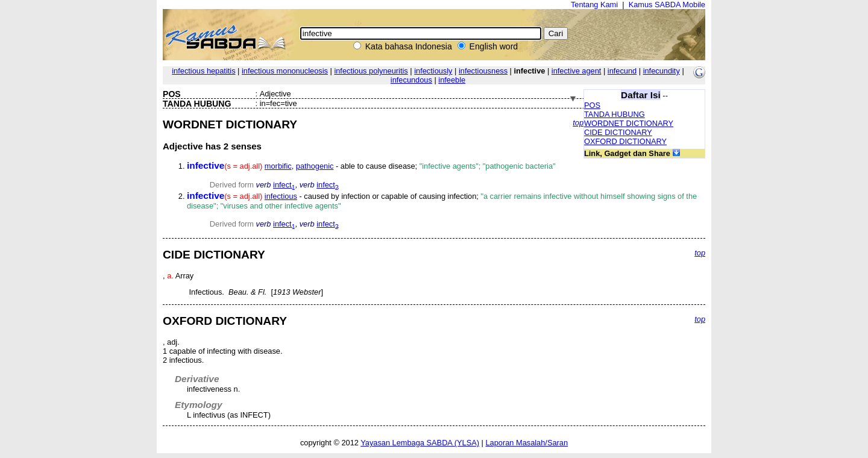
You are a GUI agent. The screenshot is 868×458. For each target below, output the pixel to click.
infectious (281, 196)
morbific (278, 166)
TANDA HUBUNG (615, 114)
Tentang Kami (594, 5)
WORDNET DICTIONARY (629, 123)
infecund (622, 71)
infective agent (577, 71)
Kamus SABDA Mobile (667, 5)
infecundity (662, 71)
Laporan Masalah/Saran (527, 443)
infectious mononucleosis (285, 71)
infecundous (411, 80)
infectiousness (483, 71)
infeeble (452, 80)
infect (284, 185)
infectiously (433, 71)
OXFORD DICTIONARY (625, 141)
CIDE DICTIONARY (618, 132)
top (578, 123)
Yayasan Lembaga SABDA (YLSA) (420, 443)
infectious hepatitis (203, 71)
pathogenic (315, 166)
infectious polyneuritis (371, 71)
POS (592, 105)
